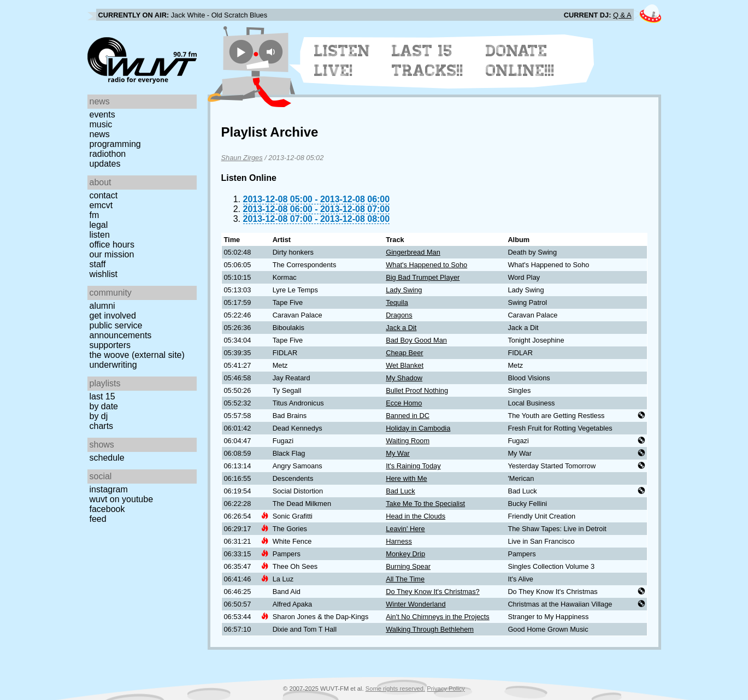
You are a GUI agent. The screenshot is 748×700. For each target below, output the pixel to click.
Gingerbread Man (413, 252)
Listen (100, 235)
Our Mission (112, 254)
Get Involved (113, 316)
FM (95, 215)
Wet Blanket (405, 365)
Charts (102, 426)
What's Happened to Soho (426, 265)
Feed (98, 519)
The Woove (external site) (137, 355)
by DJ (99, 416)
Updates (105, 164)
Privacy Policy (446, 689)
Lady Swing (404, 290)
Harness (399, 541)
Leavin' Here (405, 529)
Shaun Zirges (242, 158)
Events (102, 114)
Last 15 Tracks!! (428, 61)
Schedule (107, 458)
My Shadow (404, 378)
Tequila (397, 302)
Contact (104, 195)
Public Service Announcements (121, 330)
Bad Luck (400, 491)
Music (101, 124)
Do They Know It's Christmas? (432, 592)
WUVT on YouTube (122, 499)
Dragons (399, 315)
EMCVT (101, 205)
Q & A (622, 15)
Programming (115, 144)
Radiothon (108, 154)
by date (104, 406)
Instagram (109, 489)
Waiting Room (408, 441)
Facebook (107, 509)
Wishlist (104, 274)
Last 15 (102, 396)
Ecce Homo (404, 403)
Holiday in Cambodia (418, 428)
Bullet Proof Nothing (417, 390)
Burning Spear (408, 566)
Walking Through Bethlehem (430, 629)
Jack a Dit (401, 328)
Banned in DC (408, 416)
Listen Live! (342, 61)
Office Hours (112, 245)
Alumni (102, 306)
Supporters (110, 345)
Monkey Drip (405, 554)
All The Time (405, 579)
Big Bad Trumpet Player (423, 277)
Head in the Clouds (416, 516)
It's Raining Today (413, 466)
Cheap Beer (404, 353)
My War (398, 453)
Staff (98, 264)
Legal (99, 225)
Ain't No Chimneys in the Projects (438, 617)
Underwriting (113, 365)
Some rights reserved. (395, 689)
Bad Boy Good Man (416, 340)
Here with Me (406, 478)
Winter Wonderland (416, 604)
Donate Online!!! (520, 61)
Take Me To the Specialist (425, 504)
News (100, 134)
